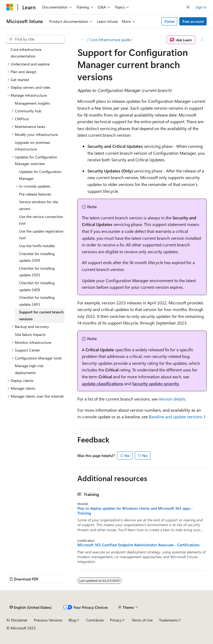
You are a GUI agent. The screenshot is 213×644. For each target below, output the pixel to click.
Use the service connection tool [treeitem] (41, 220)
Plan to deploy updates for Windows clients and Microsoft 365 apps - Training (135, 511)
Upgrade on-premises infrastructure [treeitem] (32, 146)
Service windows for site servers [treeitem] (39, 205)
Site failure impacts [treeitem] (30, 334)
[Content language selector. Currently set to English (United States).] (31, 607)
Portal (169, 21)
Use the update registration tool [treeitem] (41, 235)
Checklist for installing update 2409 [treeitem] (37, 286)
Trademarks (168, 620)
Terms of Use (142, 620)
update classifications (103, 383)
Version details (172, 399)
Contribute (95, 620)
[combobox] (35, 39)
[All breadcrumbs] (82, 40)
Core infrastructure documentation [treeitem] (26, 53)
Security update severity (156, 383)
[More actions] (202, 40)
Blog (72, 620)
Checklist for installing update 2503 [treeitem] (37, 272)
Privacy (116, 620)
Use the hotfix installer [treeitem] (37, 246)
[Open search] (188, 7)
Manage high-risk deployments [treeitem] (29, 369)
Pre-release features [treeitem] (35, 194)
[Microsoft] (10, 7)
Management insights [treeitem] (32, 103)
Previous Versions (48, 620)
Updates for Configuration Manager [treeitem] (40, 175)
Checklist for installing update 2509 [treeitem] (37, 257)
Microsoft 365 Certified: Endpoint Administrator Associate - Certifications (138, 545)
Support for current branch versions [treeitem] (41, 315)
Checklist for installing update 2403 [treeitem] (37, 301)
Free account (193, 21)
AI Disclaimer (17, 620)
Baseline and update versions (176, 417)
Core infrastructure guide (110, 40)
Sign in (201, 7)
